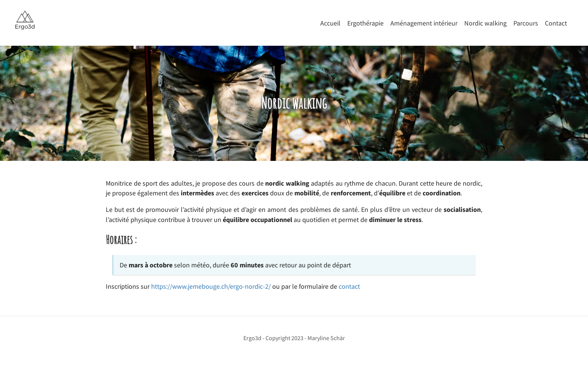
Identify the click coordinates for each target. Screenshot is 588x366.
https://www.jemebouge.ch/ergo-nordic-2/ (211, 286)
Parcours (526, 23)
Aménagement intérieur (424, 23)
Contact (556, 23)
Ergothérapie (365, 23)
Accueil (330, 23)
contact (349, 286)
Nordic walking (485, 23)
